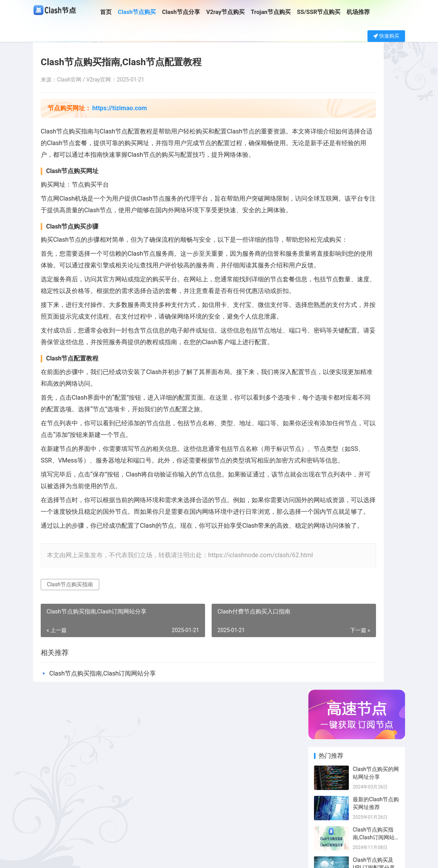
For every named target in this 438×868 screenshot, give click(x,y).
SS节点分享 (388, 561)
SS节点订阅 (359, 629)
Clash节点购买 (148, 12)
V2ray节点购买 (237, 12)
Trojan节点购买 (282, 12)
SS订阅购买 (359, 618)
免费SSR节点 (330, 606)
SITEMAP (269, 856)
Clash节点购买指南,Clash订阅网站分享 (103, 801)
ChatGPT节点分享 (388, 606)
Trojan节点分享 (388, 595)
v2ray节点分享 (359, 549)
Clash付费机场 (330, 595)
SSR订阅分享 (330, 572)
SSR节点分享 (388, 549)
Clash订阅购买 (359, 526)
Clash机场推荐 (359, 572)
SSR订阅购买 (388, 629)
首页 (117, 12)
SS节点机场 (359, 584)
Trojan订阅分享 (388, 618)
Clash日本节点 (388, 538)
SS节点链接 (359, 561)
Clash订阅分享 (388, 526)
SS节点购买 (359, 595)
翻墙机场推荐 (388, 584)
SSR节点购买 (330, 549)
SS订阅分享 (330, 629)
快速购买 (386, 36)
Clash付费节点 (330, 538)
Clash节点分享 (193, 12)
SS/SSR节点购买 (330, 12)
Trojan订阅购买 (330, 618)
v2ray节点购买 (330, 561)
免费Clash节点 (388, 572)
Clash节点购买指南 (70, 712)
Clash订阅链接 (330, 584)
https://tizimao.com (120, 108)
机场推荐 (370, 12)
